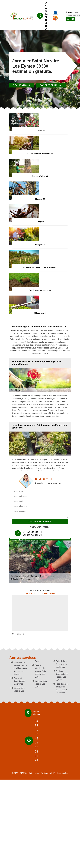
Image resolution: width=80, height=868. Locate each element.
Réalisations (22, 85)
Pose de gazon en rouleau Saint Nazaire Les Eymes (62, 688)
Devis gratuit (46, 773)
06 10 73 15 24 (46, 23)
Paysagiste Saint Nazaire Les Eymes (19, 681)
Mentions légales (61, 773)
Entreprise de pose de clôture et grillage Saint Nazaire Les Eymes (20, 668)
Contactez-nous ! (51, 85)
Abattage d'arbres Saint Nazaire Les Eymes (62, 675)
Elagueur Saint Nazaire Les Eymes (41, 684)
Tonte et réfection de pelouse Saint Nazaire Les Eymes (40, 671)
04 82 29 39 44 (46, 8)
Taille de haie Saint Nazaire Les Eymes (61, 664)
